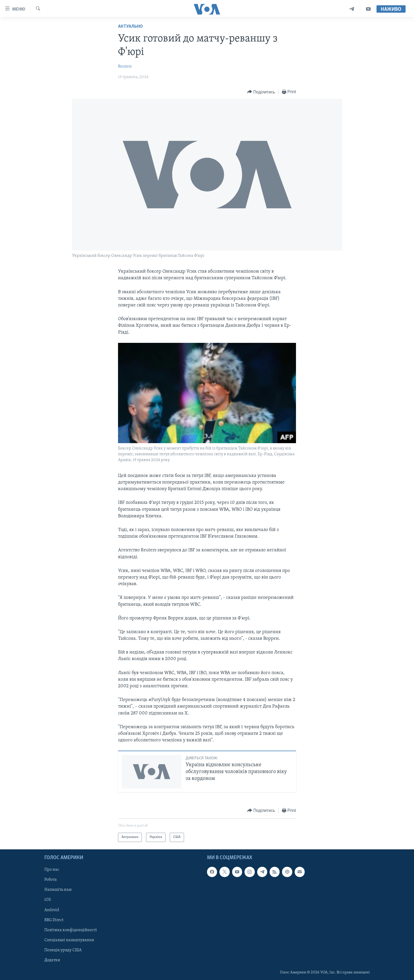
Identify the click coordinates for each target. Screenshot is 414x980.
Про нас (52, 870)
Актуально (130, 27)
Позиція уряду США (63, 950)
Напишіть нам (58, 890)
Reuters (125, 67)
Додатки (52, 960)
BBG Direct (54, 920)
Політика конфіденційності (71, 930)
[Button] (261, 92)
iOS (48, 900)
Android (52, 910)
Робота (51, 880)
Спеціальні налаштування (69, 940)
